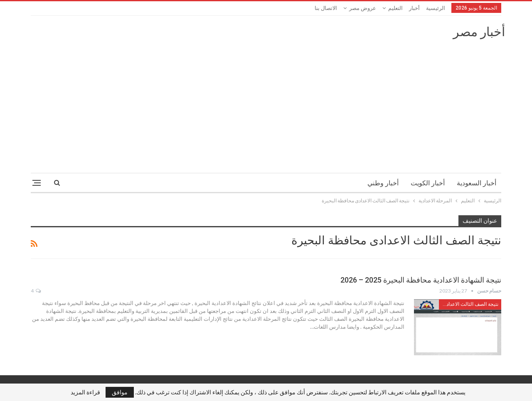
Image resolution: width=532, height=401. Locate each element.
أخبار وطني (383, 183)
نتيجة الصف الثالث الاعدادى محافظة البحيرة (469, 304)
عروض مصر (363, 8)
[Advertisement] (266, 102)
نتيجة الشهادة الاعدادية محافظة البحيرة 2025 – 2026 (421, 280)
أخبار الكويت (428, 183)
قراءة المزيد (85, 392)
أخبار (414, 8)
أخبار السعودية (477, 183)
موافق (120, 392)
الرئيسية (436, 8)
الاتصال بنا (326, 8)
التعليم (395, 8)
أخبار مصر (479, 32)
